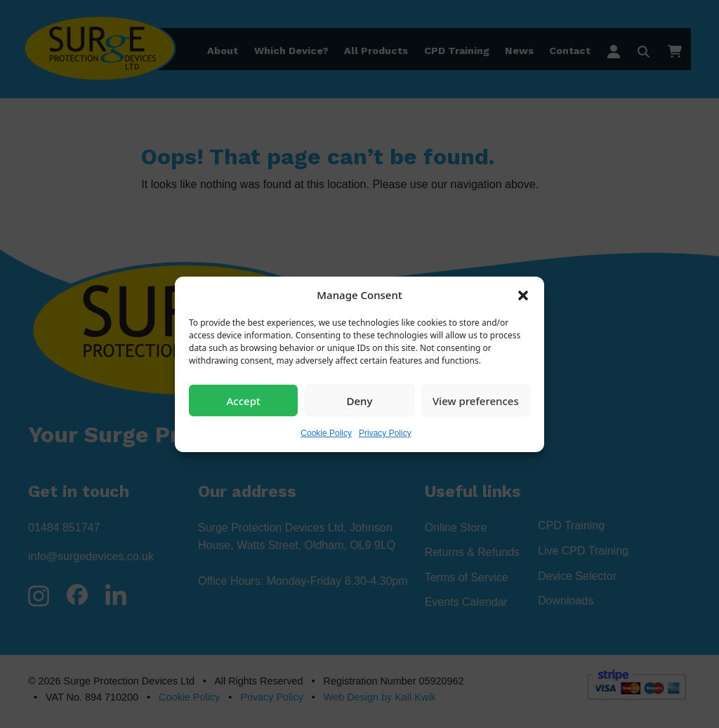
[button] (523, 295)
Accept (244, 400)
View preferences (476, 400)
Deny (360, 400)
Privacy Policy (385, 433)
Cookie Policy (326, 433)
